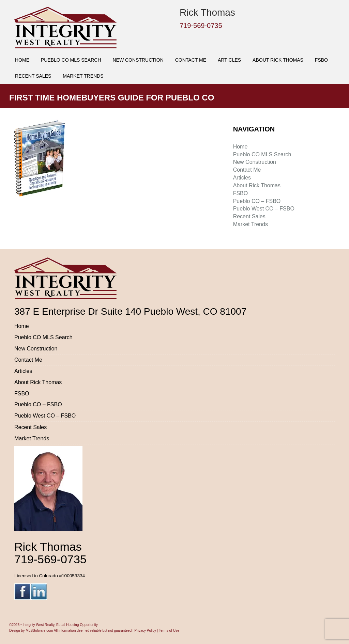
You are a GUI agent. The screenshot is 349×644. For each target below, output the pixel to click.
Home (22, 60)
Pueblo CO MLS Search (71, 60)
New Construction (138, 60)
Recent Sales (33, 76)
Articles (229, 60)
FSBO (321, 60)
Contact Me (191, 60)
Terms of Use (169, 631)
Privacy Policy (145, 631)
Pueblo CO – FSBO (257, 201)
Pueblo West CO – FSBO (264, 209)
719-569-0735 (201, 26)
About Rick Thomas (278, 60)
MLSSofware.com (39, 631)
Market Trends (83, 76)
